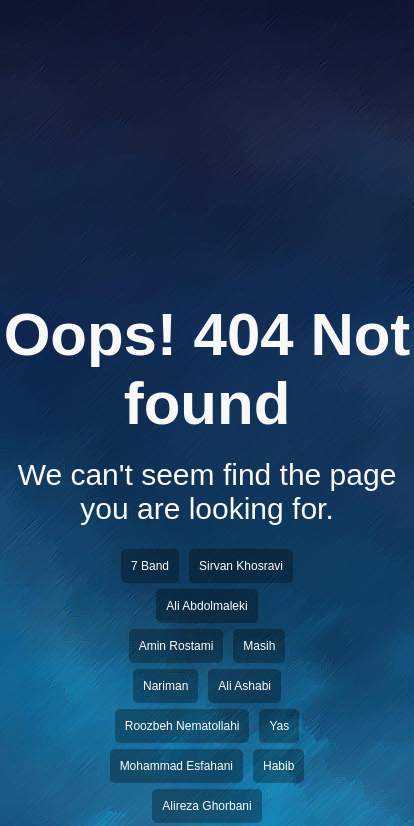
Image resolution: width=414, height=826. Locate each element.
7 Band (150, 566)
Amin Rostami (176, 646)
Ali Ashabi (244, 686)
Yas (279, 726)
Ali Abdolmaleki (206, 606)
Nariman (165, 686)
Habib (278, 766)
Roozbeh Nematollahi (182, 726)
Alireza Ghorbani (206, 806)
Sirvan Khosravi (241, 566)
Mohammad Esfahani (176, 766)
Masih (259, 646)
